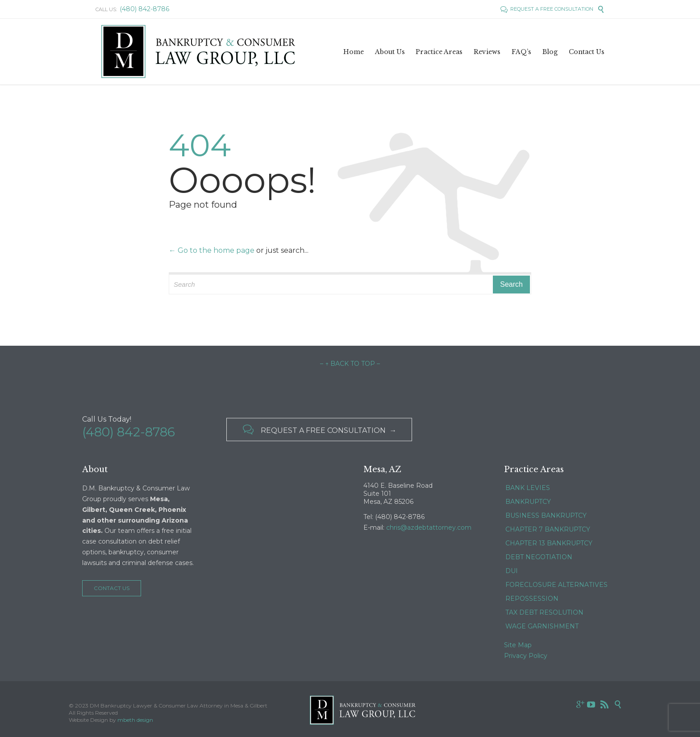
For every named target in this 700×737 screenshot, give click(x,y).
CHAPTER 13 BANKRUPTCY (549, 543)
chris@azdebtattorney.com (429, 528)
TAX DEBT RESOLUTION (544, 612)
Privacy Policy (526, 656)
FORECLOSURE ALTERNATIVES (556, 585)
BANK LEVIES (528, 488)
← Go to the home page (212, 250)
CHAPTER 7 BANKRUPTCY (548, 529)
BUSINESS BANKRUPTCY (546, 515)
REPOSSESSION (532, 599)
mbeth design (135, 720)
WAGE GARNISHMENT (542, 626)
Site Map (518, 645)
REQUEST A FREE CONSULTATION (547, 9)
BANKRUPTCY (528, 502)
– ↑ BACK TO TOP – (350, 364)
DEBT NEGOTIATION (539, 557)
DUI (512, 571)
